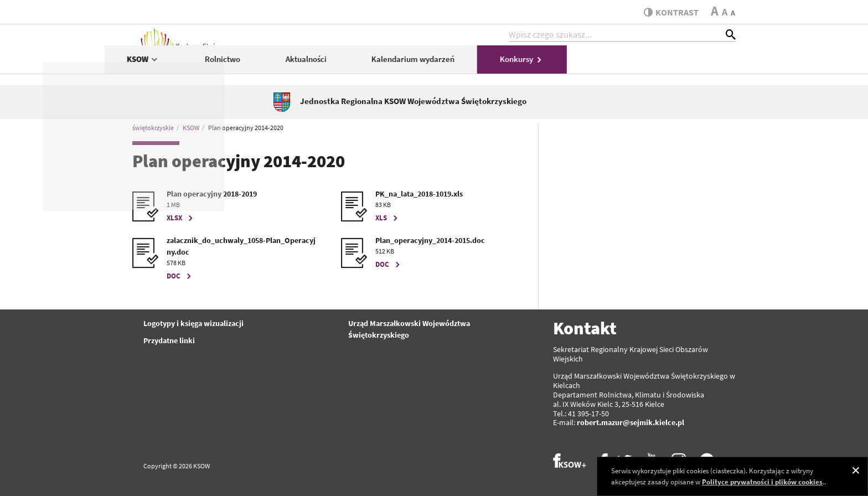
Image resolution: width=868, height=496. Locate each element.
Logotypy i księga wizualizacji (193, 323)
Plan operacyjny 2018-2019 (212, 194)
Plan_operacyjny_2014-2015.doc (430, 240)
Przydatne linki (169, 340)
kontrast (668, 12)
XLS (388, 218)
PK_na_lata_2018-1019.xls (419, 194)
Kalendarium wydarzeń (582, 64)
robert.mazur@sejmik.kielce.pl (631, 422)
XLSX (181, 218)
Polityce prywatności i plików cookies (762, 482)
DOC (180, 276)
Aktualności (475, 64)
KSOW (312, 64)
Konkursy (691, 64)
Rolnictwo (391, 64)
